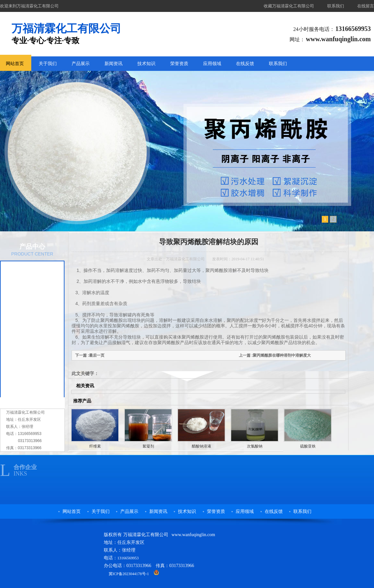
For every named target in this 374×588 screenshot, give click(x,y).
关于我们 (48, 64)
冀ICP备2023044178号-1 (129, 574)
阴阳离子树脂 (27, 376)
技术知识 (146, 64)
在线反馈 (245, 64)
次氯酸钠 (23, 323)
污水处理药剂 (27, 297)
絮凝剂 (20, 350)
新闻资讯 (113, 64)
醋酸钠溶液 (25, 336)
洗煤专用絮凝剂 (29, 389)
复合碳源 (23, 310)
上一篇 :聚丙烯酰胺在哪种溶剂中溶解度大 (275, 355)
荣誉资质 (179, 64)
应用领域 (212, 64)
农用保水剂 (25, 284)
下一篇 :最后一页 (90, 355)
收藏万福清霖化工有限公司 (289, 6)
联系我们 (336, 6)
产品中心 (32, 246)
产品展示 (81, 64)
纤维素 (20, 363)
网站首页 (72, 511)
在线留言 (366, 6)
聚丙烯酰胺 (25, 270)
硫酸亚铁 (308, 446)
